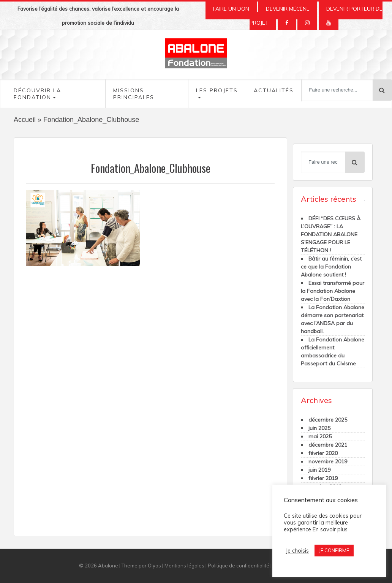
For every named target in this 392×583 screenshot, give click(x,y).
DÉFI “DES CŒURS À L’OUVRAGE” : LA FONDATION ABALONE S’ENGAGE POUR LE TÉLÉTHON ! (331, 234)
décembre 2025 (328, 420)
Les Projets (217, 90)
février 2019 (323, 478)
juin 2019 (319, 470)
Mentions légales (184, 566)
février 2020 (323, 453)
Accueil (25, 120)
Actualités (274, 90)
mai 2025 (320, 436)
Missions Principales (134, 94)
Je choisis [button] (297, 551)
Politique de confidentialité (239, 566)
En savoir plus (330, 529)
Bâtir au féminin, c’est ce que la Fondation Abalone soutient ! (331, 267)
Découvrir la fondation (37, 94)
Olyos (154, 566)
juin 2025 (319, 428)
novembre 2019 (328, 461)
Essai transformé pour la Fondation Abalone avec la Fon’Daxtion (333, 291)
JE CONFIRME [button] (334, 550)
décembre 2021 (328, 445)
